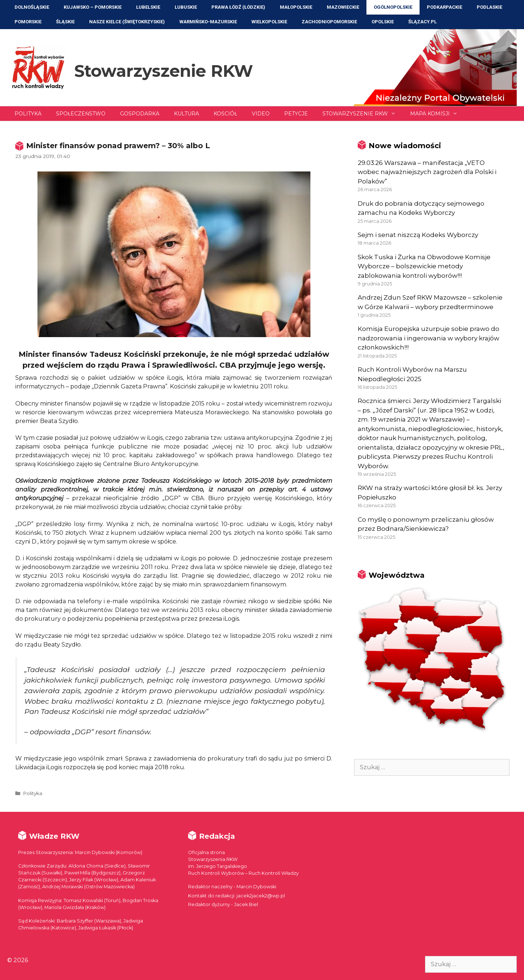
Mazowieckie (343, 7)
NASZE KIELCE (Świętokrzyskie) (127, 22)
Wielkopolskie (269, 22)
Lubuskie (186, 7)
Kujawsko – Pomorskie (93, 7)
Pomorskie (28, 22)
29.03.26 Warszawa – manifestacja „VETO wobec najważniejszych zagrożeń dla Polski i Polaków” (427, 172)
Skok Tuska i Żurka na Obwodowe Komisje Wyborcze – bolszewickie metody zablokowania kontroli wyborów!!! (424, 266)
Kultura (186, 114)
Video (261, 114)
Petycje (296, 114)
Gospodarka (140, 114)
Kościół (225, 114)
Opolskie (383, 22)
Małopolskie (296, 7)
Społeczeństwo (81, 114)
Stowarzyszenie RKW (164, 71)
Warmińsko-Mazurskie (208, 22)
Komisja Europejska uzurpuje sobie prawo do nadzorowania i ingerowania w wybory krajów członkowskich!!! (428, 338)
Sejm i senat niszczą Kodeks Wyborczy (418, 235)
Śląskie (65, 22)
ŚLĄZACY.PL (422, 22)
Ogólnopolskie (393, 7)
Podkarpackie (444, 7)
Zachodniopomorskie (329, 22)
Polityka (28, 114)
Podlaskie (489, 7)
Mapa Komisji (437, 114)
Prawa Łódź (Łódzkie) (238, 7)
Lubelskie (148, 7)
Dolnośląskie (32, 7)
